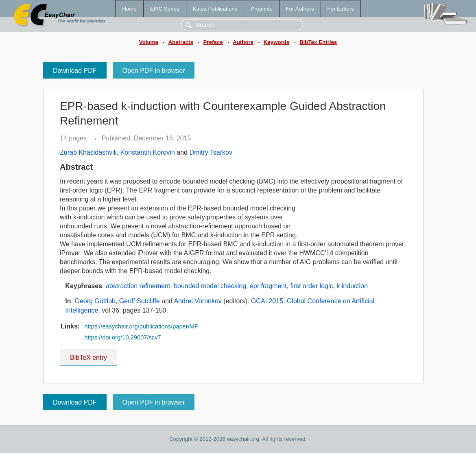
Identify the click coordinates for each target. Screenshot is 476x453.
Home (129, 9)
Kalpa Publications (215, 9)
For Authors (300, 9)
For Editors (341, 9)
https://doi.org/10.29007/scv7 (122, 337)
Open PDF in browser (154, 71)
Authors (243, 42)
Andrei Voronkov (198, 301)
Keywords (277, 42)
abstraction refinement (138, 286)
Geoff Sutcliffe (140, 301)
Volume (149, 42)
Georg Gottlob (95, 301)
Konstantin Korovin (148, 152)
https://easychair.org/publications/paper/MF (141, 326)
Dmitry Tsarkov (211, 152)
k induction (352, 286)
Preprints (261, 9)
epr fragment (268, 286)
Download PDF (75, 71)
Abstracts (180, 42)
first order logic (312, 286)
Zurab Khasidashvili (88, 152)
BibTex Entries (318, 42)
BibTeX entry (88, 355)
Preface (213, 42)
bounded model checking (210, 286)
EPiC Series (165, 9)
